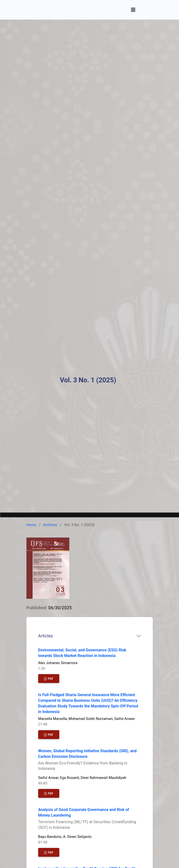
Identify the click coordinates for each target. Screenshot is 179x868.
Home (31, 525)
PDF (50, 679)
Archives (50, 525)
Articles (46, 636)
